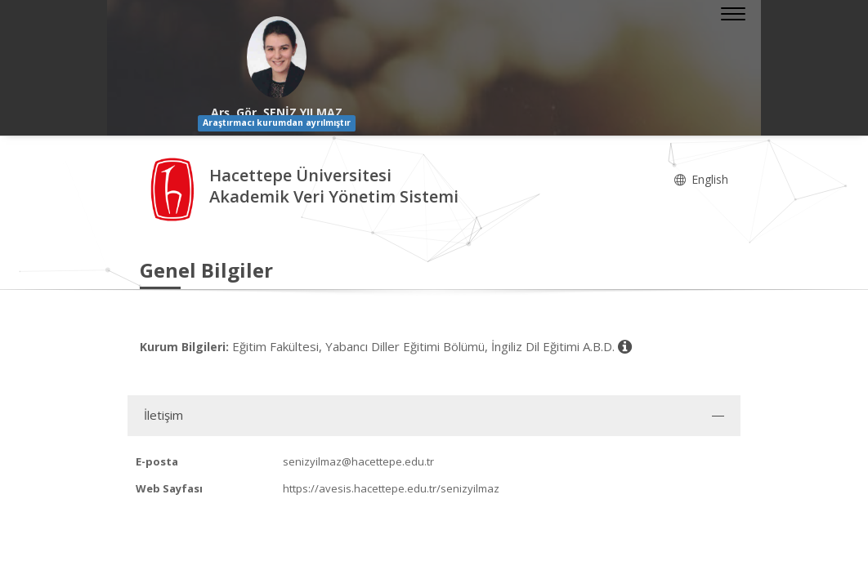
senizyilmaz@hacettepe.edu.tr (358, 461)
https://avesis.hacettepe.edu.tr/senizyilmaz (391, 488)
